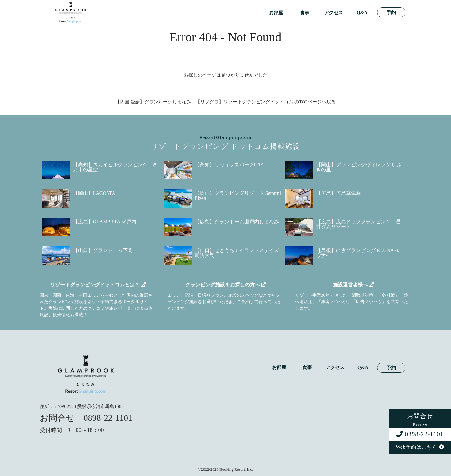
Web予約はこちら (420, 447)
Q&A (362, 13)
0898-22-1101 (420, 434)
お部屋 (276, 13)
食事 (305, 13)
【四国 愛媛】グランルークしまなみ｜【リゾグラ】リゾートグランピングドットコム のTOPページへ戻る (225, 102)
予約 (391, 13)
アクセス (334, 13)
